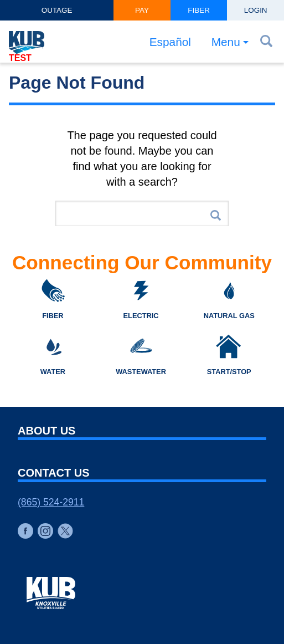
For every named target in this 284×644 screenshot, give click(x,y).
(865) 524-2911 (51, 502)
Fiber (199, 10)
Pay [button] (142, 10)
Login (256, 10)
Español (170, 42)
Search (216, 215)
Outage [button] (57, 10)
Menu (226, 42)
